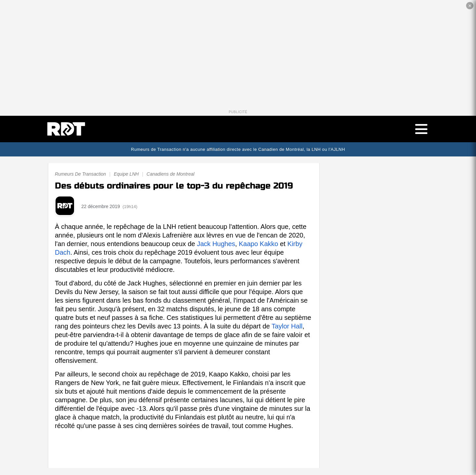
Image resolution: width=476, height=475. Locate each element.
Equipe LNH (126, 174)
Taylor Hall (287, 326)
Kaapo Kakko (258, 244)
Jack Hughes (216, 244)
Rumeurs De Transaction (80, 174)
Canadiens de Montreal (170, 174)
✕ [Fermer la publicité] (470, 6)
